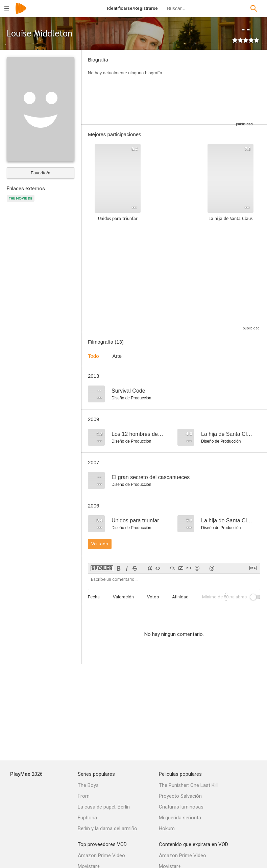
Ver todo (100, 544)
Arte (117, 356)
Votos (153, 597)
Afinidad (180, 597)
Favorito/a (41, 173)
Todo (93, 356)
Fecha (94, 597)
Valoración (123, 597)
